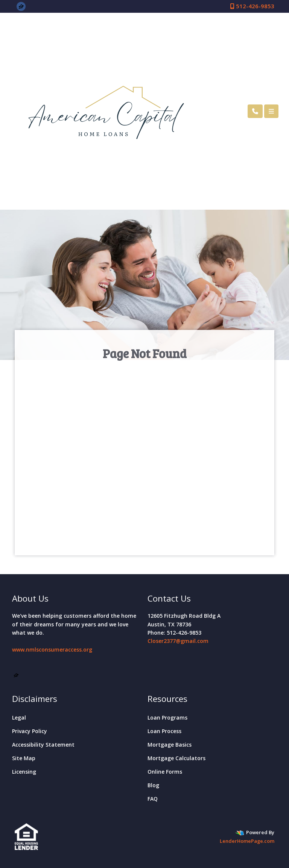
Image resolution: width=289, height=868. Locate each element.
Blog (153, 785)
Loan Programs (167, 718)
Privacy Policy (30, 731)
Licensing (24, 772)
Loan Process (164, 731)
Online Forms (165, 772)
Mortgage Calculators (176, 758)
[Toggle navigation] (271, 111)
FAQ (153, 799)
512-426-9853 (252, 6)
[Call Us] (255, 111)
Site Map (24, 758)
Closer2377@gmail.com (178, 641)
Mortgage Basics (170, 745)
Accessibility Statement (43, 745)
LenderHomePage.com (247, 841)
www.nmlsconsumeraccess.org (52, 649)
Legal (19, 718)
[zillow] (21, 6)
